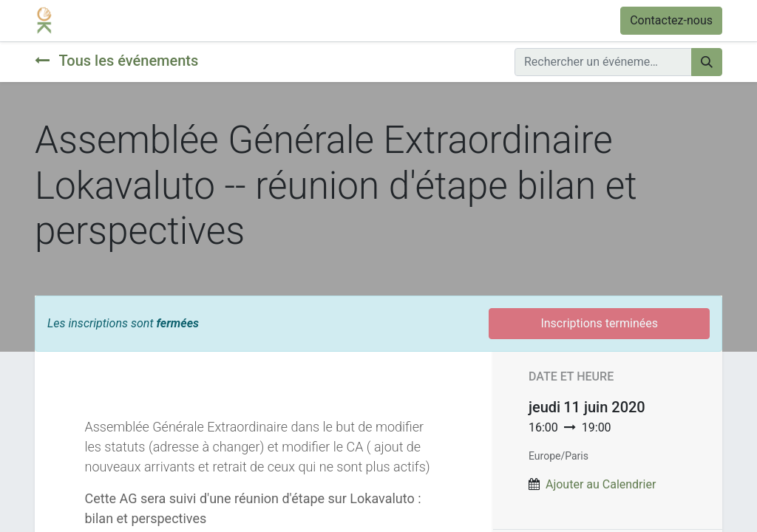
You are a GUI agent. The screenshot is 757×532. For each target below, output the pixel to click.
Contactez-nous (671, 20)
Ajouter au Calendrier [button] (601, 484)
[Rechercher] (707, 62)
